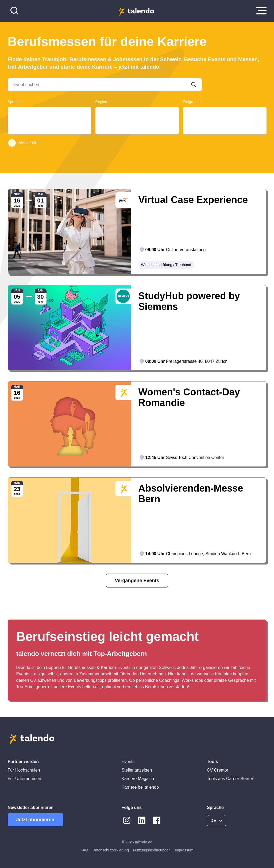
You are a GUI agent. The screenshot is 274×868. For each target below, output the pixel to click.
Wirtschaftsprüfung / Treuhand (166, 265)
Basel (137, 118)
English (49, 123)
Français (49, 118)
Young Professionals (225, 123)
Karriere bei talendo (140, 787)
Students (225, 118)
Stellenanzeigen (137, 770)
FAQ (84, 850)
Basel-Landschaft (137, 128)
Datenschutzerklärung (111, 850)
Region (101, 102)
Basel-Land (137, 123)
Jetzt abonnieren (35, 820)
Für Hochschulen (24, 770)
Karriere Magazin (138, 779)
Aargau (137, 113)
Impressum (184, 850)
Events (128, 762)
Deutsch (49, 113)
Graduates (225, 113)
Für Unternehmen (24, 779)
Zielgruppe (192, 102)
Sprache (15, 102)
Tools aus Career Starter (230, 779)
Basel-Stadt (137, 133)
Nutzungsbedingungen (152, 850)
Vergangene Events (137, 581)
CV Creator (218, 770)
